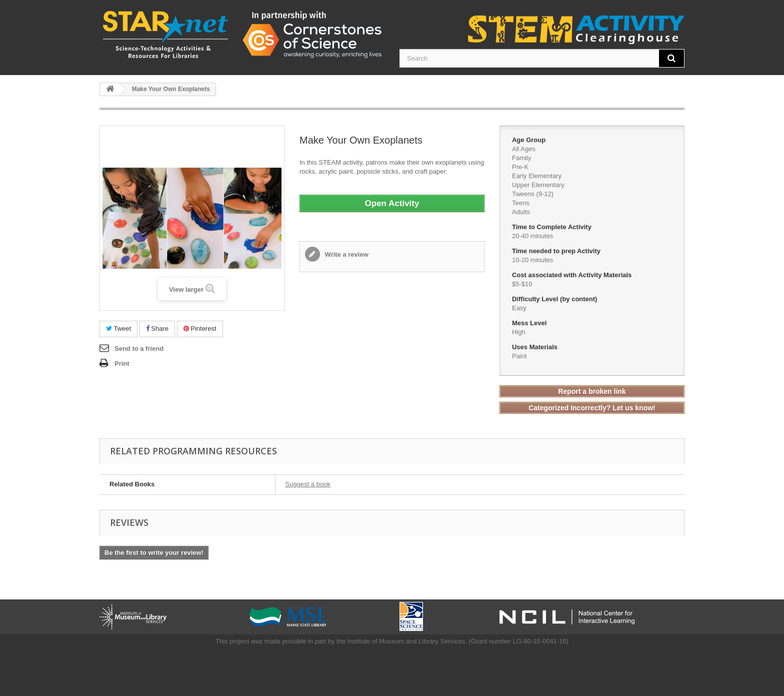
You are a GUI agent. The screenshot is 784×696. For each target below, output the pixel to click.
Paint (519, 356)
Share (157, 328)
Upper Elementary (538, 185)
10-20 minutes (532, 260)
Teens (521, 203)
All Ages (524, 149)
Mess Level (530, 323)
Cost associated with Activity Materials (573, 275)
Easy (519, 308)
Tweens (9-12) (533, 194)
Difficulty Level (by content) (555, 299)
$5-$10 (522, 284)
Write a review (346, 254)
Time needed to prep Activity (557, 251)
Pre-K (520, 167)
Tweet (118, 328)
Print (122, 364)
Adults (521, 212)
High (519, 332)
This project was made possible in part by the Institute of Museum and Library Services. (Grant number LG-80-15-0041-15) (392, 641)
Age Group (530, 140)
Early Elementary (537, 176)
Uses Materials (536, 347)
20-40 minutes (532, 236)
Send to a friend (139, 349)
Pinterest (200, 328)
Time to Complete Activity (553, 227)
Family (521, 158)
